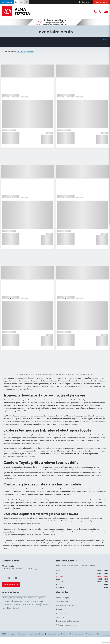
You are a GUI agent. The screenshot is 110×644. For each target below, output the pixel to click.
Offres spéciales (62, 601)
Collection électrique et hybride (68, 625)
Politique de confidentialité (56, 634)
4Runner (5, 598)
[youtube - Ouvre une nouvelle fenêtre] (16, 578)
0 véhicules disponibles (26, 52)
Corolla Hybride (8, 604)
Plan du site (22, 634)
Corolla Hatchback (37, 601)
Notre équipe (8, 529)
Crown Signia (26, 604)
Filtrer (104, 39)
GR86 (4, 608)
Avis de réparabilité (93, 634)
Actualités (60, 617)
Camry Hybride (33, 598)
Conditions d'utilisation (36, 634)
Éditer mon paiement (100, 45)
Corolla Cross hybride (21, 601)
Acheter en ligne (62, 598)
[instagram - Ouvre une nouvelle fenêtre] (10, 578)
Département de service (65, 605)
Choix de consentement (75, 634)
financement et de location (77, 529)
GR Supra (45, 604)
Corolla (43, 598)
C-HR (25, 598)
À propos (60, 609)
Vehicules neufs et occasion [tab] (67, 565)
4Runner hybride (15, 598)
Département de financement (68, 621)
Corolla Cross (7, 601)
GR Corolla (36, 604)
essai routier (8, 532)
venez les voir (9, 546)
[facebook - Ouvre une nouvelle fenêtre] (3, 578)
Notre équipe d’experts (12, 386)
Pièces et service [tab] (89, 565)
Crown (17, 604)
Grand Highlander (14, 608)
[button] (7, 2)
